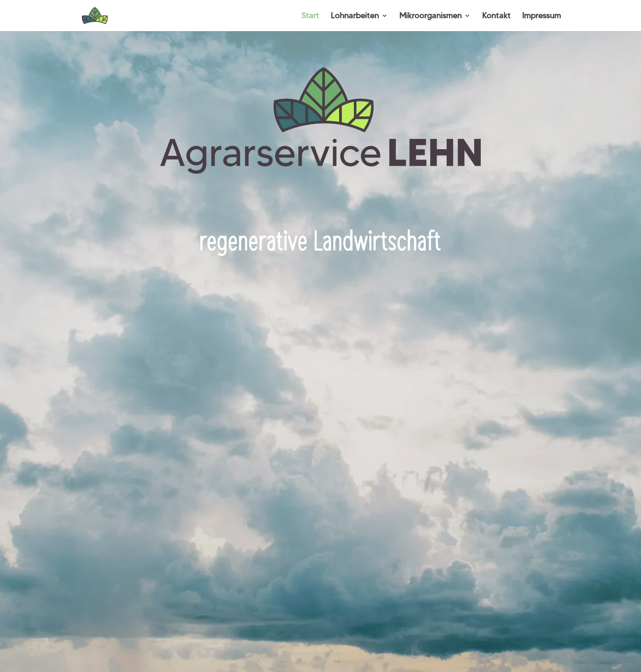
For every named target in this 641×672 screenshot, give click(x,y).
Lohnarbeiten (355, 16)
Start (310, 16)
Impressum (542, 16)
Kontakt (496, 16)
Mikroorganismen (430, 16)
